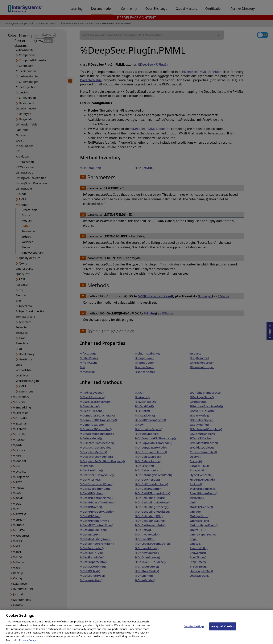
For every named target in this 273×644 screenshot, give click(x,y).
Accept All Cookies (223, 632)
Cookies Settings (194, 632)
